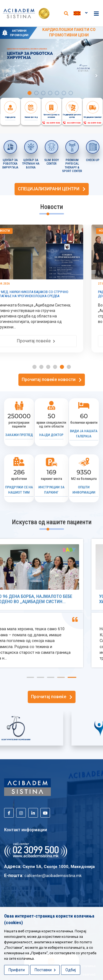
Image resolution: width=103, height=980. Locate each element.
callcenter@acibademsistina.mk (53, 876)
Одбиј (71, 970)
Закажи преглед (19, 435)
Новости (19, 231)
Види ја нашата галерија (84, 434)
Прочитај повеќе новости (52, 379)
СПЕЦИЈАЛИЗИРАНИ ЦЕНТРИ (52, 189)
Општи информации (84, 490)
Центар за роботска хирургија (10, 164)
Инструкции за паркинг (51, 490)
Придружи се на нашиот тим (19, 490)
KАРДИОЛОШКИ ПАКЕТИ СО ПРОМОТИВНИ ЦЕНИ (69, 32)
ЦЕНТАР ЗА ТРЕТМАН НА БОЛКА (31, 164)
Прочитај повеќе (52, 341)
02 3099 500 (51, 123)
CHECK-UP (93, 160)
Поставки (45, 970)
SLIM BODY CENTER (51, 162)
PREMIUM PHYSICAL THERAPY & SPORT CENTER (72, 166)
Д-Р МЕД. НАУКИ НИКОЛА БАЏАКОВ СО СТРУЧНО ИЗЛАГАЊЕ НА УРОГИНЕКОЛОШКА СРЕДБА (47, 294)
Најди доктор (51, 435)
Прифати (17, 970)
